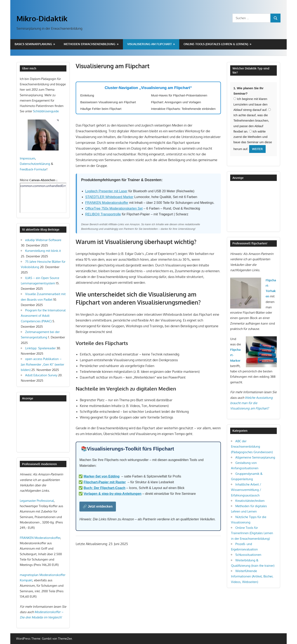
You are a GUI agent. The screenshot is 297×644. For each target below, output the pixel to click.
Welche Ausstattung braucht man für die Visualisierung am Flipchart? (251, 403)
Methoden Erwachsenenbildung (90, 44)
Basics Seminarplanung (33, 44)
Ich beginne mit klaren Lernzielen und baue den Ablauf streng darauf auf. (250, 104)
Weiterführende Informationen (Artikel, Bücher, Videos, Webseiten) (252, 576)
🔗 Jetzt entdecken (98, 506)
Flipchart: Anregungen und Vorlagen (176, 102)
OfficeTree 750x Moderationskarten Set (114, 208)
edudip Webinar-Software (43, 240)
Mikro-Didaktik (42, 18)
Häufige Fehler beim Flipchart (101, 109)
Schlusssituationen (248, 555)
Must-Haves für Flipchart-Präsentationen (179, 95)
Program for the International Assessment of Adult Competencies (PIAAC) (43, 316)
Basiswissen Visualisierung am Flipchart (108, 102)
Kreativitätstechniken (250, 501)
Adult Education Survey (41, 375)
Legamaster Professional (37, 501)
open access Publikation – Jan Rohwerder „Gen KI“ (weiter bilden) (42, 364)
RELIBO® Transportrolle (103, 214)
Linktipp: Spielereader (40, 348)
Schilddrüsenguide (46, 111)
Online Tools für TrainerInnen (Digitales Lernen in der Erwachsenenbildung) (252, 533)
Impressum (27, 158)
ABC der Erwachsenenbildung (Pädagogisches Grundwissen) (252, 447)
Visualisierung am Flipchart (150, 44)
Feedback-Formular (33, 169)
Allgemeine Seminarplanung (255, 457)
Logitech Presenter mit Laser (106, 191)
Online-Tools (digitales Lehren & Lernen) (216, 44)
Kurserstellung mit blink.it (43, 251)
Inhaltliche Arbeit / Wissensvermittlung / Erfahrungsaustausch (246, 490)
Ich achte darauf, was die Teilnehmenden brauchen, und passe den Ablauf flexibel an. (252, 121)
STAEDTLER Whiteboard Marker (109, 197)
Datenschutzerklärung (35, 164)
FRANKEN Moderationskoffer (107, 203)
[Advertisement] (40, 427)
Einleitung (87, 95)
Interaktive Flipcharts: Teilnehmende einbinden (183, 109)
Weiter (257, 149)
